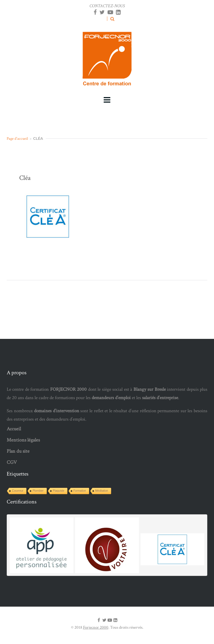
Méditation (102, 491)
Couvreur (18, 491)
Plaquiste (59, 491)
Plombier (38, 491)
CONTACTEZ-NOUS (107, 6)
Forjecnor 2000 (96, 627)
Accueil (14, 429)
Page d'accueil (17, 138)
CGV (12, 462)
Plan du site (18, 451)
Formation (80, 491)
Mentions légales (23, 440)
